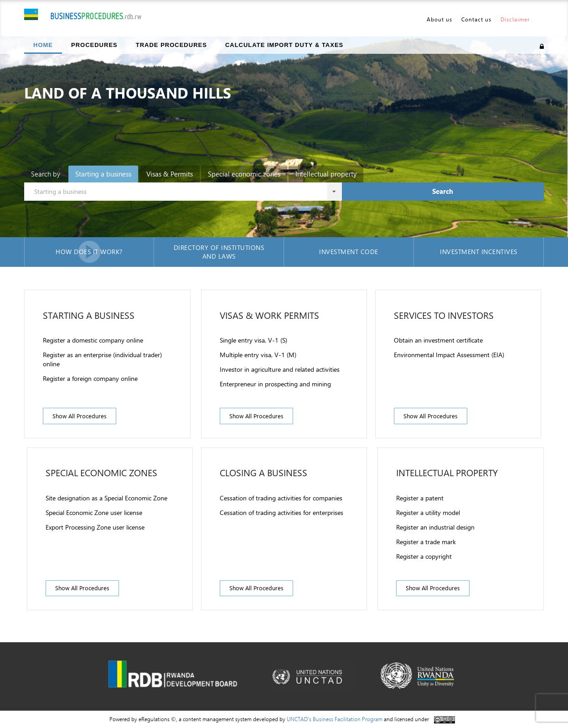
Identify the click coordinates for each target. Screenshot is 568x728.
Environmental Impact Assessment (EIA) (449, 355)
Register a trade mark (426, 542)
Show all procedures (80, 416)
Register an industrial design (435, 527)
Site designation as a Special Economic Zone (106, 498)
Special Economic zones (101, 472)
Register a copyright (424, 556)
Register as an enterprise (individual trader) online (102, 359)
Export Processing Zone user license (95, 527)
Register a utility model (428, 512)
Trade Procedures (171, 45)
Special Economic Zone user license (94, 512)
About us (439, 19)
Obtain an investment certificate (438, 340)
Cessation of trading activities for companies (281, 498)
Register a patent (420, 498)
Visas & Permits (170, 174)
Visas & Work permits (269, 315)
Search (443, 191)
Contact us (476, 19)
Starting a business (103, 174)
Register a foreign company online (90, 378)
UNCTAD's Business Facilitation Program (335, 719)
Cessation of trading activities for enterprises (281, 512)
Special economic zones (244, 174)
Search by (46, 174)
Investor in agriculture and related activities (280, 369)
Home (43, 45)
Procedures (94, 45)
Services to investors (444, 315)
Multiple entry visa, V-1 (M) (258, 355)
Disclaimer (515, 19)
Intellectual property (326, 174)
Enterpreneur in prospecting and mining (275, 384)
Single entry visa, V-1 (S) (253, 340)
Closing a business (263, 472)
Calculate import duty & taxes (284, 45)
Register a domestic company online (93, 340)
